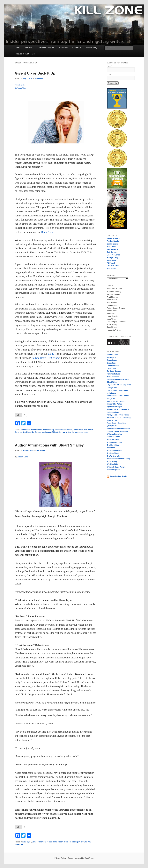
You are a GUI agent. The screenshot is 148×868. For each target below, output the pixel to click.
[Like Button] (18, 415)
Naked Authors (113, 412)
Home (18, 48)
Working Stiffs (113, 464)
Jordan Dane (52, 842)
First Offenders (113, 377)
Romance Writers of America (118, 429)
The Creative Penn (114, 442)
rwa (63, 432)
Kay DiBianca (112, 249)
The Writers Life (113, 456)
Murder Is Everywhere (116, 401)
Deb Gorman (112, 252)
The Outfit (111, 448)
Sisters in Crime (113, 437)
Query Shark (112, 426)
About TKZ (29, 48)
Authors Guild (113, 355)
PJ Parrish (111, 263)
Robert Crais (63, 842)
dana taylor (27, 842)
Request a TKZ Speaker (25, 54)
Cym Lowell (112, 368)
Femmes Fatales (113, 374)
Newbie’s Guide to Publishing (119, 418)
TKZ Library (63, 48)
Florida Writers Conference (118, 379)
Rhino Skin (47, 232)
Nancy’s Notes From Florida (118, 415)
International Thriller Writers (118, 396)
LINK (51, 354)
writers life (70, 432)
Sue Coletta (112, 247)
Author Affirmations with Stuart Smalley (49, 445)
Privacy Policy (91, 48)
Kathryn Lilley (112, 258)
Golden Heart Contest (64, 430)
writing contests (81, 432)
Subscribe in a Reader (117, 476)
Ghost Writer (112, 382)
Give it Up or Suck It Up (35, 73)
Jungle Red (111, 398)
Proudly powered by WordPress (81, 858)
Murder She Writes (114, 404)
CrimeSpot (111, 363)
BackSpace (111, 358)
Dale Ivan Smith (113, 266)
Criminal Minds (113, 366)
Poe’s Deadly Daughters (117, 423)
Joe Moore (39, 78)
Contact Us (77, 48)
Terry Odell (111, 260)
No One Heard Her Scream (45, 358)
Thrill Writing (112, 462)
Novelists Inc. (112, 420)
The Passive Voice (114, 451)
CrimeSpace (112, 360)
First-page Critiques (46, 48)
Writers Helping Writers (116, 467)
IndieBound (112, 393)
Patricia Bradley (113, 241)
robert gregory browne (78, 842)
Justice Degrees (113, 470)
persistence (46, 432)
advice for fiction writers (32, 430)
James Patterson (39, 842)
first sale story (48, 430)
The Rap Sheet (113, 453)
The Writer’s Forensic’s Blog (118, 459)
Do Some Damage (114, 371)
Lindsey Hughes (113, 255)
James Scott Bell (80, 430)
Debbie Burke (112, 244)
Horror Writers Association (118, 390)
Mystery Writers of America (118, 409)
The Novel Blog (113, 445)
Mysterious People (114, 407)
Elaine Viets (112, 269)
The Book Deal (113, 440)
